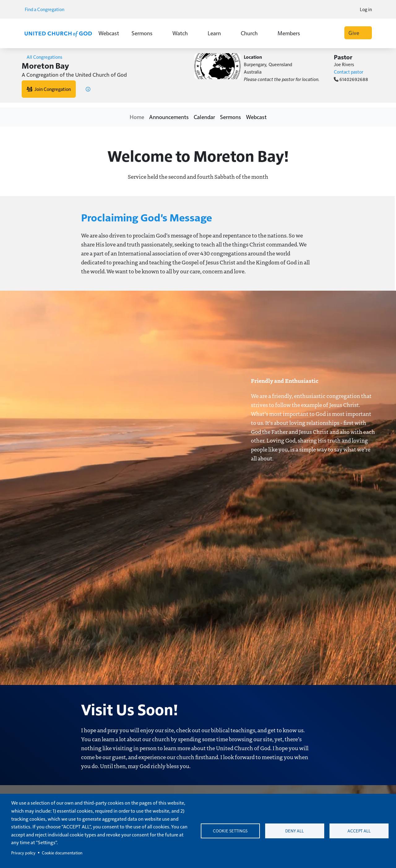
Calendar (204, 117)
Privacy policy (23, 853)
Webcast (109, 33)
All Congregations (42, 57)
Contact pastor (349, 72)
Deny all (295, 831)
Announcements (169, 117)
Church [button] (253, 33)
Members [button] (293, 33)
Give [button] (358, 33)
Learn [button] (218, 33)
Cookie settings (230, 831)
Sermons (230, 117)
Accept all (359, 831)
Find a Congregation (47, 9)
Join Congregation (49, 89)
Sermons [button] (146, 33)
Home (137, 117)
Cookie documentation (62, 853)
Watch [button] (184, 33)
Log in (366, 9)
